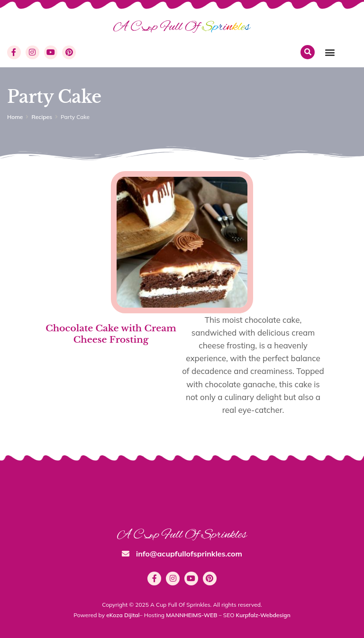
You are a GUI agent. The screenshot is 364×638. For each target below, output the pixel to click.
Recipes (42, 117)
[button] (330, 52)
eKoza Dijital (123, 615)
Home (15, 117)
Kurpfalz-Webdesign (263, 615)
